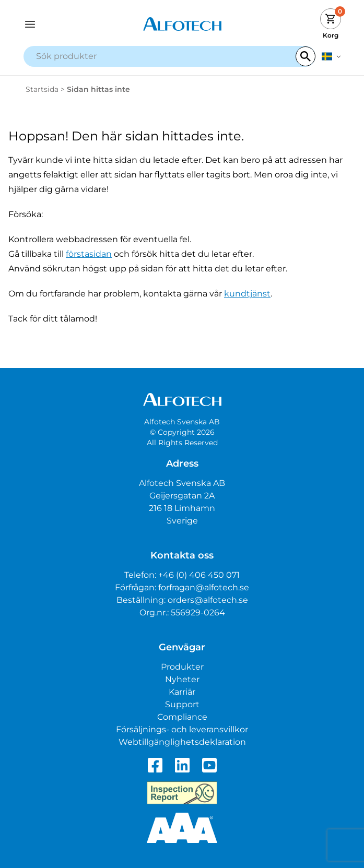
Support (182, 704)
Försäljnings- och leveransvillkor (182, 729)
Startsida (42, 89)
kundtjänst (247, 294)
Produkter (182, 667)
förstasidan (89, 254)
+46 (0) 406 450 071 (199, 575)
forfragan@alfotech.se (204, 587)
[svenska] (331, 56)
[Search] (306, 56)
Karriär (182, 692)
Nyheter (182, 679)
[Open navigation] (63, 24)
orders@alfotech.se (208, 600)
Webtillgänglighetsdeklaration (182, 742)
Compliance (182, 717)
